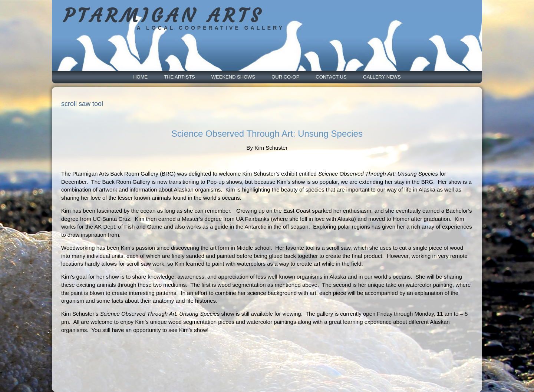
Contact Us (331, 77)
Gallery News (382, 77)
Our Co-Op (285, 77)
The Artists (179, 77)
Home (140, 77)
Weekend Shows (233, 77)
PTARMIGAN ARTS (163, 16)
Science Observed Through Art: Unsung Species (267, 134)
